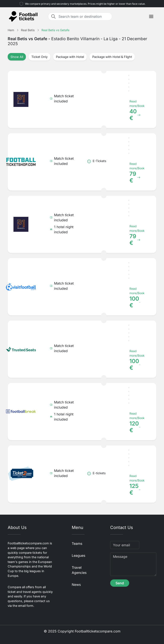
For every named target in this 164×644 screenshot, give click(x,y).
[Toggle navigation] (151, 16)
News (76, 585)
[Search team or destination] (84, 16)
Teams (77, 544)
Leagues (78, 555)
